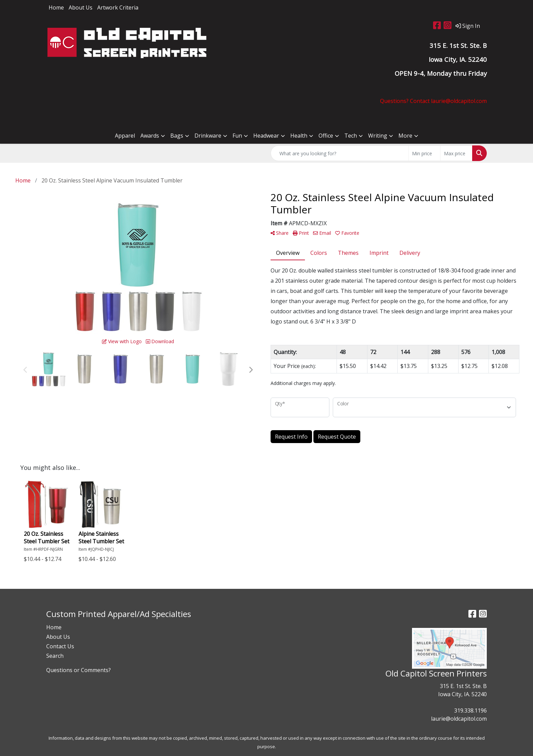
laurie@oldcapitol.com (459, 719)
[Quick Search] (340, 153)
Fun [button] (237, 136)
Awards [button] (150, 136)
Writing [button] (378, 136)
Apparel (125, 136)
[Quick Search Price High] (456, 153)
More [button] (405, 136)
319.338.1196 (470, 710)
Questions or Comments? (79, 670)
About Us (81, 7)
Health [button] (299, 136)
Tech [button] (351, 136)
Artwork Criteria (118, 7)
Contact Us (60, 646)
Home (56, 7)
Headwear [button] (266, 136)
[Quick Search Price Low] (424, 153)
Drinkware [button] (208, 136)
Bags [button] (177, 136)
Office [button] (326, 136)
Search (55, 656)
